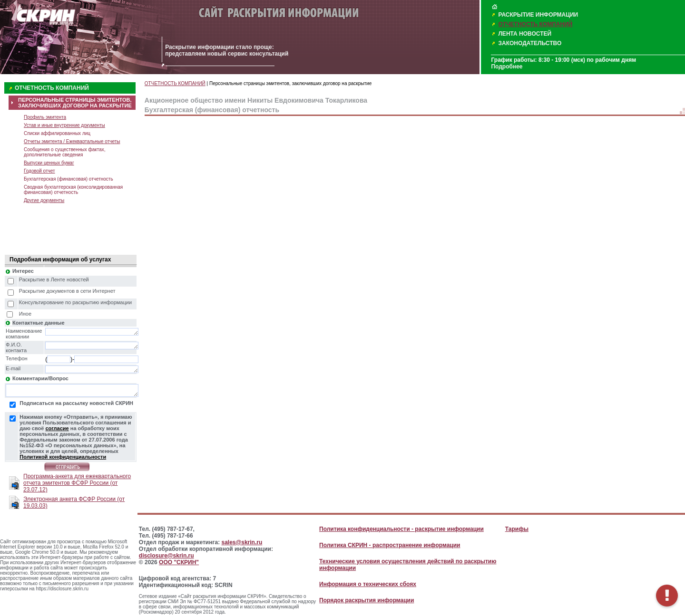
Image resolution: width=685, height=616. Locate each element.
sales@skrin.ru (242, 542)
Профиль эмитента (45, 117)
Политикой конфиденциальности (63, 457)
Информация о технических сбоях (368, 584)
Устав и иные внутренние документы (64, 125)
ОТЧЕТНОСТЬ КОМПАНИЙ (535, 24)
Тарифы (517, 529)
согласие (57, 428)
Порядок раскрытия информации (367, 600)
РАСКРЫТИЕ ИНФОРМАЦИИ (538, 15)
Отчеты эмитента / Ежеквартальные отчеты (72, 141)
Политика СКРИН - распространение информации (390, 545)
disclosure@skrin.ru (166, 556)
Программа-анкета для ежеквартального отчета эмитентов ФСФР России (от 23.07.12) (77, 483)
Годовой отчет (39, 171)
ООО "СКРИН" (179, 562)
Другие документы (44, 200)
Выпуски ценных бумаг (49, 163)
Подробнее (507, 67)
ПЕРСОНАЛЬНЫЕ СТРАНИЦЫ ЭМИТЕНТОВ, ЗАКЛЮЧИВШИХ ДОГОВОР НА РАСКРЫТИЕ (75, 103)
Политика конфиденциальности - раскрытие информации (401, 529)
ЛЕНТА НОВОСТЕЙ (525, 34)
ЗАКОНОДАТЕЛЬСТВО (530, 43)
